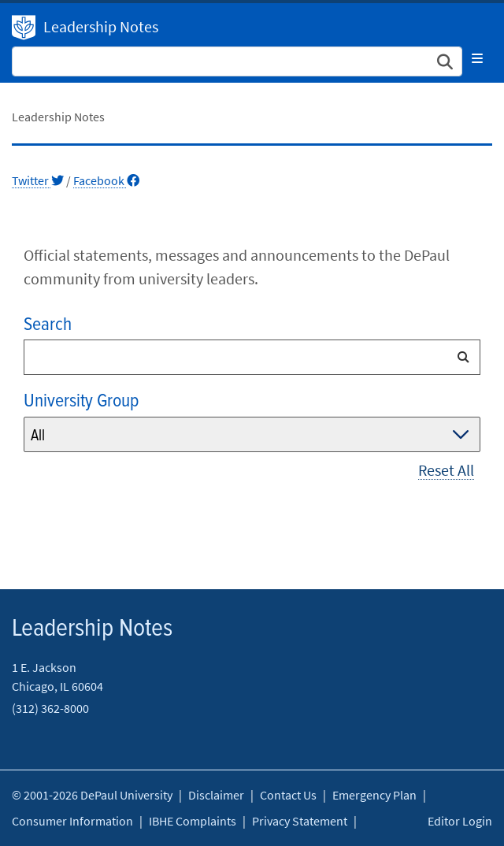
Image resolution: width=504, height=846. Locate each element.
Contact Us (288, 795)
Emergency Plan (374, 795)
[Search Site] (237, 61)
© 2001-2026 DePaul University (92, 795)
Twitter (38, 180)
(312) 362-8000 (50, 708)
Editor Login (460, 821)
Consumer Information (72, 821)
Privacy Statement (300, 821)
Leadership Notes (101, 26)
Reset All (446, 470)
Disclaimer (216, 795)
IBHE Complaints (193, 821)
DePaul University (24, 28)
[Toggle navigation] (477, 58)
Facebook (106, 180)
